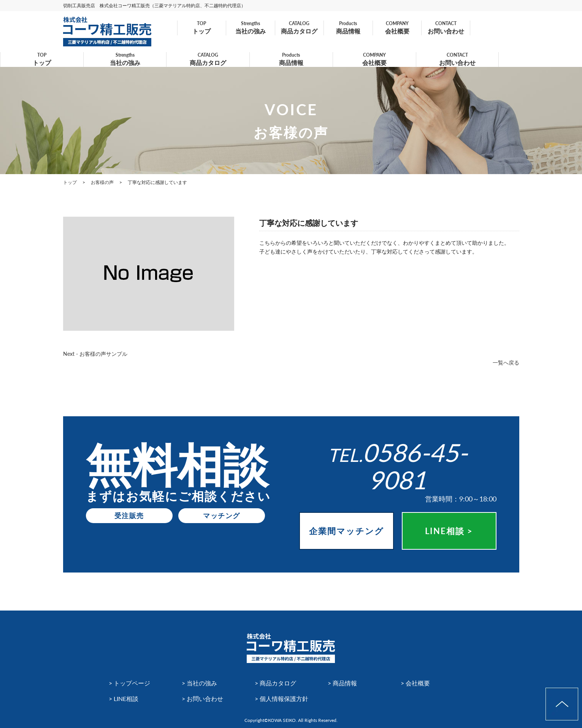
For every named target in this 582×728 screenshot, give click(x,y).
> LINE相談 (124, 699)
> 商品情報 (342, 683)
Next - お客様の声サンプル (95, 354)
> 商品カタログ (275, 683)
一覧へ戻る (506, 362)
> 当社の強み (199, 683)
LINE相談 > (449, 531)
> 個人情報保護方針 (281, 699)
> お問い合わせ (202, 699)
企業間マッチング (347, 531)
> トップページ (129, 683)
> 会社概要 (415, 683)
